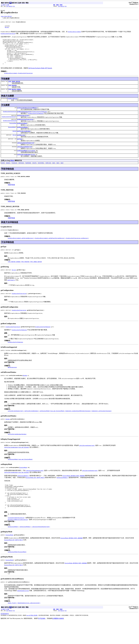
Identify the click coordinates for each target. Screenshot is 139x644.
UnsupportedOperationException (18, 542)
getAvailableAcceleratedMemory (27, 116)
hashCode (28, 175)
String (15, 145)
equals (8, 175)
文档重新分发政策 (58, 642)
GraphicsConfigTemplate (39, 120)
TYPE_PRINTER (12, 93)
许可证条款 (42, 642)
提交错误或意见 (5, 637)
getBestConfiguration (24, 120)
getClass (21, 175)
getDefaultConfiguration (25, 129)
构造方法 (10, 6)
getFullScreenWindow (24, 141)
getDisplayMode (22, 133)
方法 (14, 6)
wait (54, 175)
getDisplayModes (22, 137)
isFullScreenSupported (24, 158)
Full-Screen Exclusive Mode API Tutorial (40, 75)
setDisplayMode (22, 162)
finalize (14, 175)
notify (34, 175)
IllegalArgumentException (16, 540)
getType (20, 150)
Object (7, 29)
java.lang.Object (6, 16)
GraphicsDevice (12, 107)
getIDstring (21, 145)
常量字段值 (11, 197)
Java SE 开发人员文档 (32, 638)
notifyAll (41, 175)
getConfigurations (23, 125)
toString (48, 175)
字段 (7, 6)
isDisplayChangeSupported (25, 154)
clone (3, 175)
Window (15, 141)
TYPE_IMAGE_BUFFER (14, 89)
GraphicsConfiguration (10, 120)
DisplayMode (13, 133)
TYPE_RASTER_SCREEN (14, 97)
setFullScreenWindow (24, 166)
